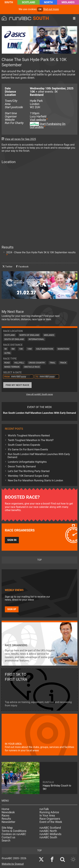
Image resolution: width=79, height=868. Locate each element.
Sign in (12, 540)
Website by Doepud (13, 864)
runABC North (48, 831)
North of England (29, 335)
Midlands (68, 2)
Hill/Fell (19, 363)
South (9, 2)
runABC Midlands (50, 834)
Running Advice (49, 812)
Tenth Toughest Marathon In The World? (31, 440)
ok (40, 9)
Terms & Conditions (14, 831)
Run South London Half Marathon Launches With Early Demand (39, 456)
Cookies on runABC (14, 834)
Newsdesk (8, 812)
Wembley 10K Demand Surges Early (28, 476)
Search (6, 841)
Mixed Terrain (12, 367)
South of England (14, 339)
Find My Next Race (17, 385)
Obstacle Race (32, 367)
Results (6, 819)
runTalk (44, 809)
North (48, 2)
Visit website (38, 120)
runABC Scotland (50, 828)
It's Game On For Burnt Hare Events (28, 449)
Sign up (12, 609)
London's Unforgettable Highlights (27, 462)
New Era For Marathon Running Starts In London (35, 480)
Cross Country (37, 363)
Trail (52, 363)
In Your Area (47, 816)
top (39, 560)
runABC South (48, 837)
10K (21, 349)
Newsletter (8, 822)
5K (6, 349)
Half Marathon (45, 349)
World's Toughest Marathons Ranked (29, 436)
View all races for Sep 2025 (20, 139)
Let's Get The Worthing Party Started (29, 471)
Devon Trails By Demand (22, 467)
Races (5, 816)
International (36, 339)
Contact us (8, 837)
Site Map (7, 828)
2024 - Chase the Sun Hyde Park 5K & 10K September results (41, 252)
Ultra (7, 353)
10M (30, 349)
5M (13, 349)
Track (63, 363)
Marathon (63, 349)
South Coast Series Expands (24, 445)
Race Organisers (50, 819)
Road (7, 363)
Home (5, 809)
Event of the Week (51, 822)
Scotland (29, 2)
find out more (51, 9)
